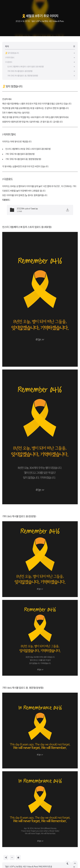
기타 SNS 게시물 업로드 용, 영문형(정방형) (23, 688)
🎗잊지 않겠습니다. (13, 86)
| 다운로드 (7, 179)
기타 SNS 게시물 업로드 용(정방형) (19, 516)
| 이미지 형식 (9, 134)
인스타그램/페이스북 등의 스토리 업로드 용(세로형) (27, 227)
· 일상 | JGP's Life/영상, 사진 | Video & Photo (47, 21)
